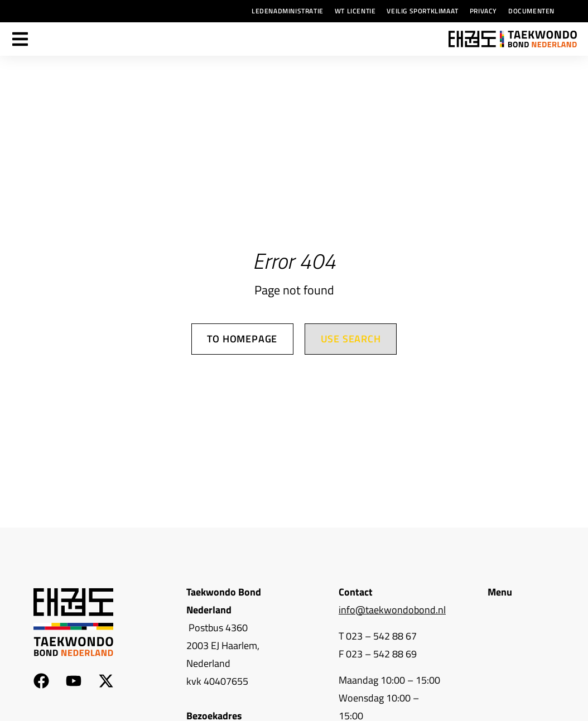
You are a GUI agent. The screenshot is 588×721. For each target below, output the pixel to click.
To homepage (242, 339)
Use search (351, 339)
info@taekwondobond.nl (392, 610)
